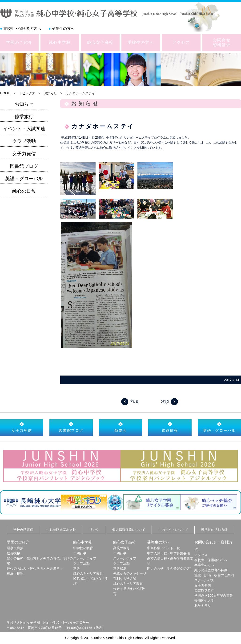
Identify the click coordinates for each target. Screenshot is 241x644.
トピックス (27, 93)
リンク (94, 530)
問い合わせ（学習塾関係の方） (170, 568)
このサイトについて (173, 530)
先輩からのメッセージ (130, 573)
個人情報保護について (129, 530)
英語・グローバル (24, 179)
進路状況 (120, 568)
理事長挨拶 (15, 548)
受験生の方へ (141, 42)
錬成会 (120, 427)
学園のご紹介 (19, 42)
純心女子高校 (100, 42)
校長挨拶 (13, 553)
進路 (76, 568)
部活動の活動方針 (214, 530)
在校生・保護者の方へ (22, 29)
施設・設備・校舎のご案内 (214, 575)
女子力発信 (24, 154)
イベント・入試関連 (24, 129)
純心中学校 (60, 42)
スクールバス (204, 580)
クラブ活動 (24, 141)
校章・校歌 (15, 573)
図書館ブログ (24, 166)
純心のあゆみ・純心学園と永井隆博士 (35, 568)
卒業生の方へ (63, 29)
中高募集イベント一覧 (164, 548)
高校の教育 (121, 548)
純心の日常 (24, 191)
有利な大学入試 (125, 579)
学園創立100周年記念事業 (214, 596)
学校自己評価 (23, 530)
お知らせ (50, 93)
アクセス (181, 42)
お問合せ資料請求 (222, 42)
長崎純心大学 (204, 600)
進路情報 (170, 427)
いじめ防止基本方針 (61, 530)
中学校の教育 (83, 548)
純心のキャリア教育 (88, 573)
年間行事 (80, 553)
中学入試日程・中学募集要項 (169, 553)
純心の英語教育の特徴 (211, 570)
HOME (5, 93)
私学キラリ (203, 606)
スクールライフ (85, 558)
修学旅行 (24, 116)
